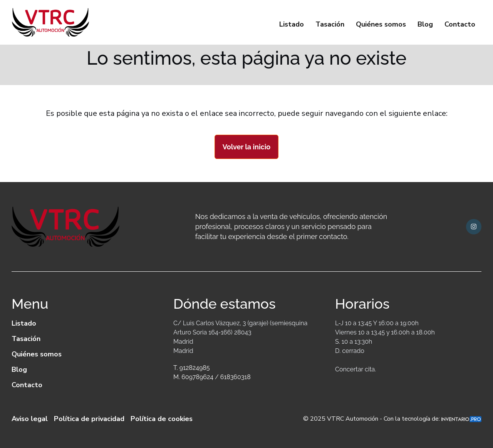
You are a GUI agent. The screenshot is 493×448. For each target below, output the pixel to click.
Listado (292, 24)
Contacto (460, 24)
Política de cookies (162, 419)
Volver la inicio (246, 147)
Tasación (330, 24)
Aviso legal (30, 419)
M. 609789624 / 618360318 (212, 377)
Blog (425, 24)
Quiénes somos (381, 24)
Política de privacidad (89, 419)
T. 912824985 (191, 368)
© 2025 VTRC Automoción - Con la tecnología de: (392, 419)
